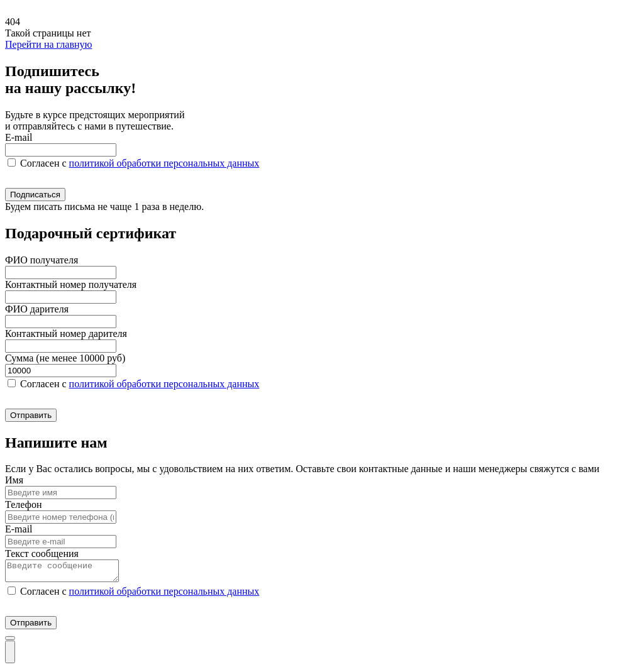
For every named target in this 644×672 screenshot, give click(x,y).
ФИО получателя (42, 260)
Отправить (31, 415)
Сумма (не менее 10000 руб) (65, 358)
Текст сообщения (42, 554)
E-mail (19, 137)
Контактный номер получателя (71, 284)
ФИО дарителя (37, 309)
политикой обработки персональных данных (164, 163)
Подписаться (35, 195)
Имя (14, 480)
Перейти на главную (48, 44)
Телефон (23, 504)
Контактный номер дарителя (66, 333)
